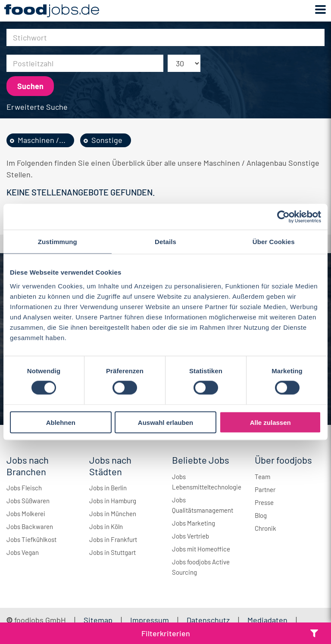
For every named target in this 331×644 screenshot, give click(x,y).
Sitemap (98, 620)
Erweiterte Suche (37, 107)
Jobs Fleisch (24, 488)
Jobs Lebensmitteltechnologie (207, 482)
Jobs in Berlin (108, 488)
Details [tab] (165, 242)
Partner (265, 489)
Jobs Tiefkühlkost (31, 539)
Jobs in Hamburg (113, 501)
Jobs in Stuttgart (112, 552)
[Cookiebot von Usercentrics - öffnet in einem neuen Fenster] (283, 217)
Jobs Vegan (23, 552)
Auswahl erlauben (165, 422)
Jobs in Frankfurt (113, 539)
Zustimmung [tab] (58, 242)
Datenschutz (209, 620)
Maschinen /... (42, 140)
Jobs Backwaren (30, 526)
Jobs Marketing (194, 523)
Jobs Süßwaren (28, 501)
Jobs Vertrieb (190, 536)
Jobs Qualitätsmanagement (203, 505)
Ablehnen (61, 422)
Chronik (265, 528)
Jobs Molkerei (26, 514)
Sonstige (107, 140)
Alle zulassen (270, 422)
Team (262, 477)
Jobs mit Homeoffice (201, 549)
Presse (264, 502)
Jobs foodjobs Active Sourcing (201, 567)
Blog (261, 515)
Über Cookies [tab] (274, 242)
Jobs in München (113, 514)
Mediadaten (267, 620)
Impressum (150, 620)
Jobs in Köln (106, 526)
